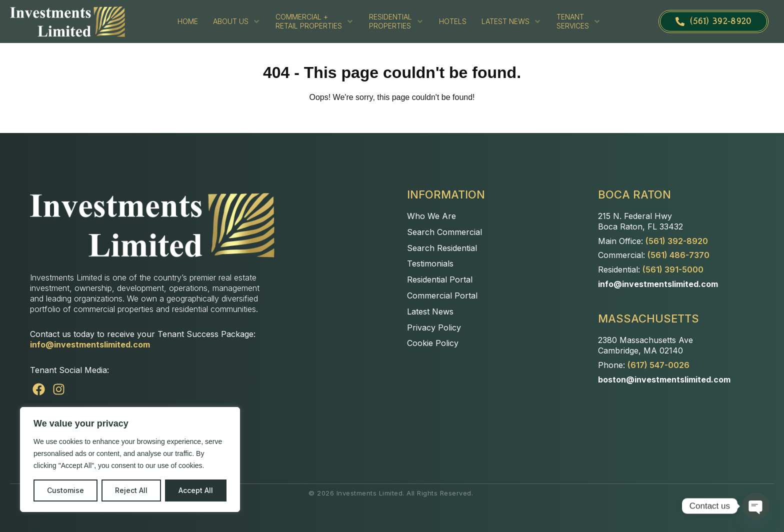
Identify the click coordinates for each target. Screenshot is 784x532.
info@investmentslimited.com (90, 344)
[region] (130, 459)
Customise (65, 490)
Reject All (131, 490)
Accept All (196, 490)
